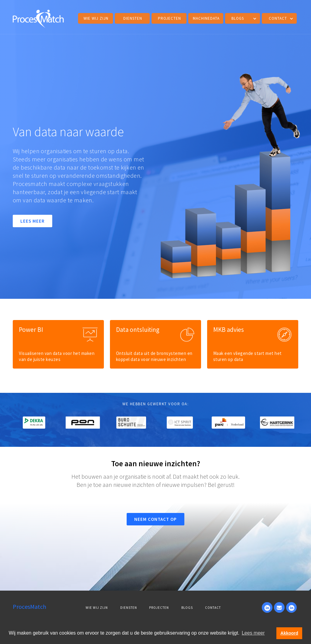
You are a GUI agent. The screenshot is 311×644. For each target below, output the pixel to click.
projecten (169, 19)
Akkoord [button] (289, 633)
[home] (38, 18)
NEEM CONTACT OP (155, 519)
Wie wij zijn (96, 19)
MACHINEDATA (206, 19)
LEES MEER (32, 221)
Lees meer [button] (253, 633)
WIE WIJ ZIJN (97, 608)
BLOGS (187, 608)
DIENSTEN (133, 19)
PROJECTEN (159, 608)
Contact (213, 608)
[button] (243, 18)
